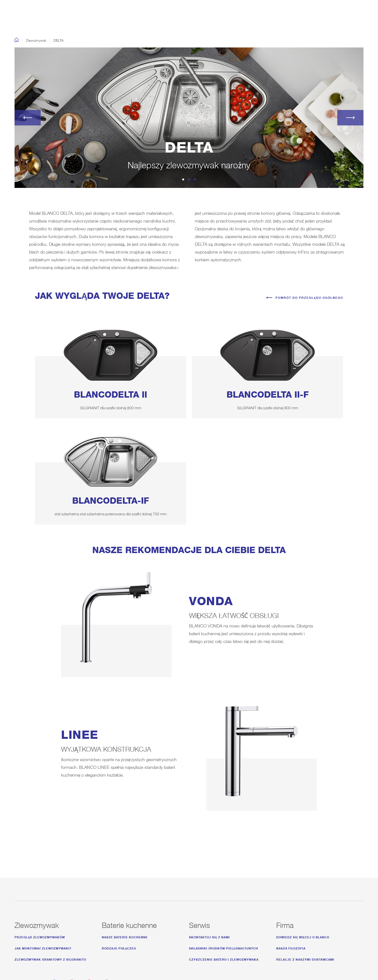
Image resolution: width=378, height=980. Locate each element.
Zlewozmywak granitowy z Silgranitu (50, 959)
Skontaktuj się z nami (209, 937)
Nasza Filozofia (291, 948)
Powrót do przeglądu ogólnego (309, 297)
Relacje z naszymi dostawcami (305, 959)
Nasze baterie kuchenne (125, 937)
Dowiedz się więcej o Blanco (303, 937)
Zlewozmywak (36, 40)
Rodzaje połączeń (119, 948)
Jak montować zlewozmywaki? (43, 948)
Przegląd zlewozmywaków (40, 937)
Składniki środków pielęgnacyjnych (224, 948)
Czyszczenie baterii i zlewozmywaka (224, 959)
